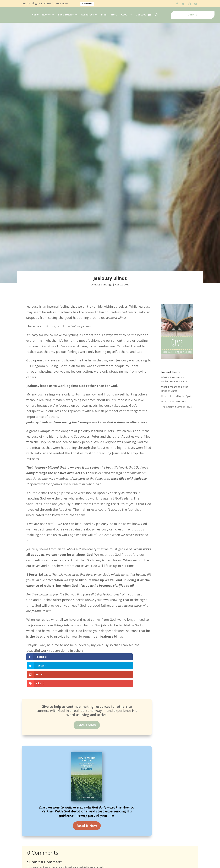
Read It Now (87, 799)
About (125, 15)
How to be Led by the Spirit (176, 396)
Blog (104, 15)
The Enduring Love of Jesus (176, 407)
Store (114, 15)
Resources (87, 15)
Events (46, 15)
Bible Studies (66, 15)
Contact (141, 15)
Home (35, 15)
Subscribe (87, 4)
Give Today (87, 698)
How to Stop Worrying (174, 401)
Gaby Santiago (103, 284)
